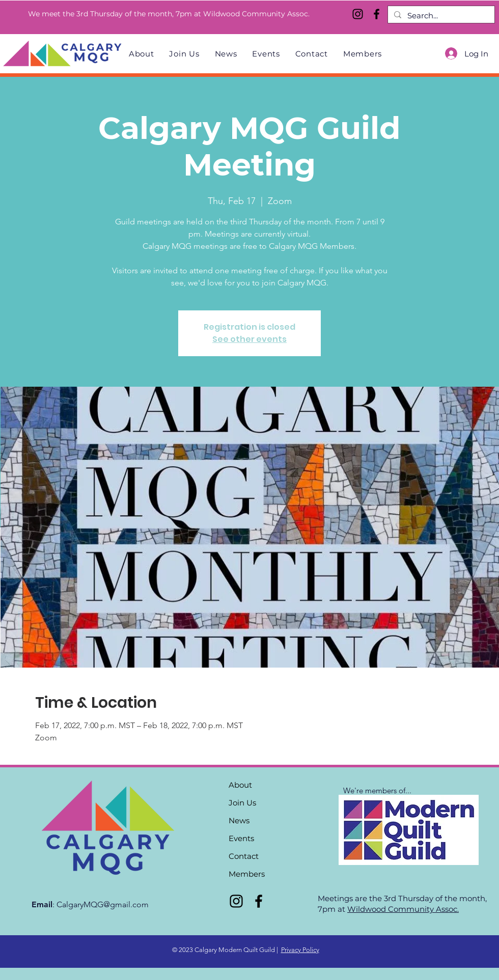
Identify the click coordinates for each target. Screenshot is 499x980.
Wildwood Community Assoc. (403, 909)
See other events (249, 339)
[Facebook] (377, 14)
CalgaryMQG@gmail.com (103, 904)
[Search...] (440, 16)
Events (241, 838)
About (240, 785)
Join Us (242, 803)
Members (247, 874)
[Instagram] (358, 14)
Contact (244, 856)
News (239, 820)
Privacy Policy (300, 950)
